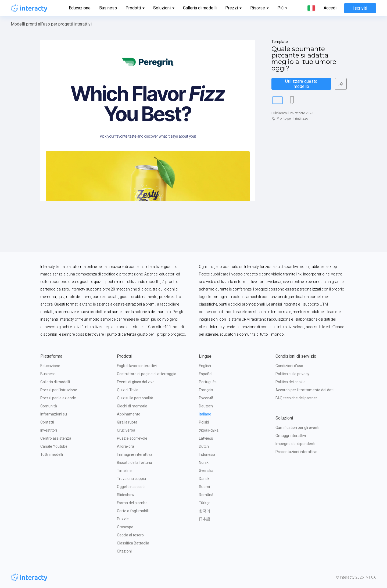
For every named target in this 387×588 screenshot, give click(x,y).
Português (208, 382)
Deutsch (206, 406)
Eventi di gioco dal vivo (136, 382)
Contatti (47, 422)
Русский (206, 398)
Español (206, 374)
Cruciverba (126, 430)
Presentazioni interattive (296, 452)
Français (206, 390)
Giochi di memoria (132, 406)
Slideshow (126, 495)
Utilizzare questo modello (302, 84)
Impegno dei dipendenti (295, 444)
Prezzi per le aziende (58, 398)
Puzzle (123, 519)
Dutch (204, 446)
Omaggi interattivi (291, 436)
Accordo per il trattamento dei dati (304, 390)
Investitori (49, 430)
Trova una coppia (131, 479)
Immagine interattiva (135, 454)
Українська (209, 430)
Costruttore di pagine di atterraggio (147, 374)
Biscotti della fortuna (135, 462)
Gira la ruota (127, 422)
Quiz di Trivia (128, 390)
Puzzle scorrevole (132, 438)
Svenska (206, 471)
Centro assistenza (56, 438)
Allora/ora (126, 446)
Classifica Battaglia (133, 543)
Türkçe (205, 503)
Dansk (204, 479)
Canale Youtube (54, 446)
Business (108, 8)
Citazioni (124, 551)
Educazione (80, 8)
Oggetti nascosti (131, 487)
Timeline (124, 471)
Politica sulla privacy (292, 374)
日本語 (205, 519)
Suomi (204, 487)
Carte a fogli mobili (133, 511)
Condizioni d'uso (289, 366)
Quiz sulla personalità (135, 398)
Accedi (330, 8)
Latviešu (206, 438)
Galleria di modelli (200, 8)
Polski (204, 422)
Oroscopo (125, 527)
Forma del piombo (132, 503)
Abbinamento (129, 414)
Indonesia (207, 454)
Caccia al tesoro (130, 535)
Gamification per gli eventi (297, 428)
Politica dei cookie (291, 382)
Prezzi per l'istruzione (59, 390)
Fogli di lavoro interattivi (137, 366)
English (205, 366)
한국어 (205, 511)
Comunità (49, 406)
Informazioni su (54, 414)
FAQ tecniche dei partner (296, 398)
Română (206, 495)
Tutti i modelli (52, 454)
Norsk (204, 462)
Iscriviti (360, 8)
